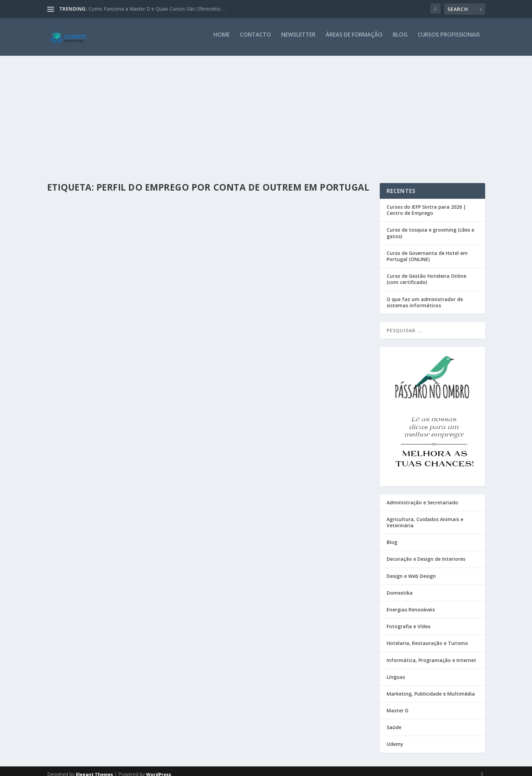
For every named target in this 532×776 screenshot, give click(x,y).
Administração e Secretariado (422, 496)
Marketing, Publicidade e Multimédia (431, 688)
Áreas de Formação (354, 40)
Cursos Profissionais (449, 40)
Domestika (400, 587)
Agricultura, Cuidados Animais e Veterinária (425, 516)
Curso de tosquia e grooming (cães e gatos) (430, 227)
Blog (400, 40)
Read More (72, 270)
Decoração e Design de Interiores (426, 553)
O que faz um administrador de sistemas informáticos (425, 296)
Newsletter (298, 40)
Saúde (394, 721)
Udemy (395, 738)
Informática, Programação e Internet (431, 654)
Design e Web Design (411, 570)
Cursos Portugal (75, 219)
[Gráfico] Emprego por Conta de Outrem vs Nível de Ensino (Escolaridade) (123, 205)
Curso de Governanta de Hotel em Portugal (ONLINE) (427, 250)
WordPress (159, 768)
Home (222, 40)
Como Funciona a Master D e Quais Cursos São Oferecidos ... (157, 9)
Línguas (396, 671)
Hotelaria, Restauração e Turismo (427, 637)
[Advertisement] (266, 112)
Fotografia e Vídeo (409, 620)
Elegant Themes (94, 768)
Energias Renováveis (411, 603)
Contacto (255, 40)
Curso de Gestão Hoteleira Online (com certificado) (426, 273)
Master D (398, 704)
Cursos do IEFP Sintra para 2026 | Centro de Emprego (426, 204)
